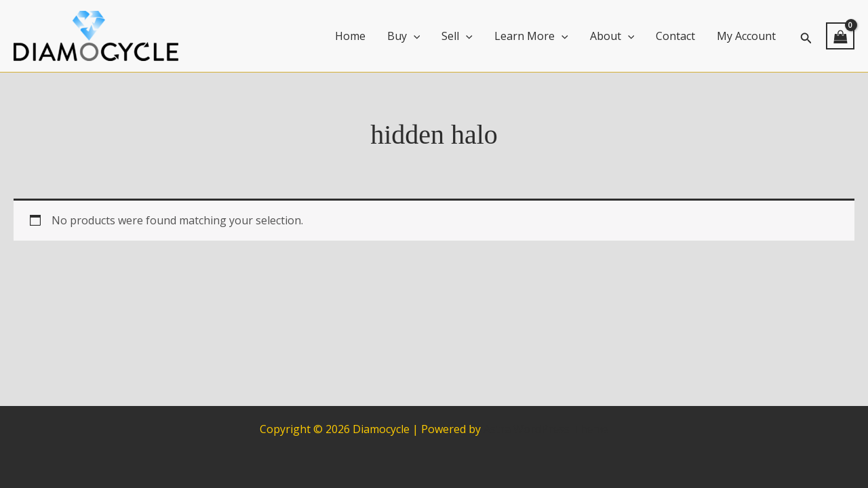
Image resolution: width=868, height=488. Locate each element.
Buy (404, 36)
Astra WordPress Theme (546, 429)
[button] (806, 36)
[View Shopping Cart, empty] (840, 36)
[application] (414, 36)
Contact (675, 36)
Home (350, 36)
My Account (746, 36)
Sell (457, 36)
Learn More (531, 36)
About (612, 36)
